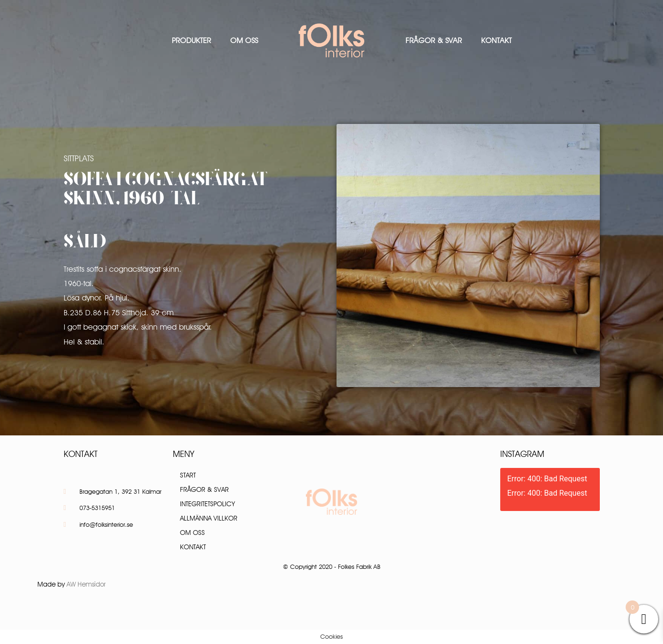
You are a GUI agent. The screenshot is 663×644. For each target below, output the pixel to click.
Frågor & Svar (434, 40)
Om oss (244, 40)
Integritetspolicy (208, 504)
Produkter (191, 40)
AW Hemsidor (86, 584)
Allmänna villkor (209, 518)
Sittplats (79, 158)
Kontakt (496, 40)
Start (188, 475)
